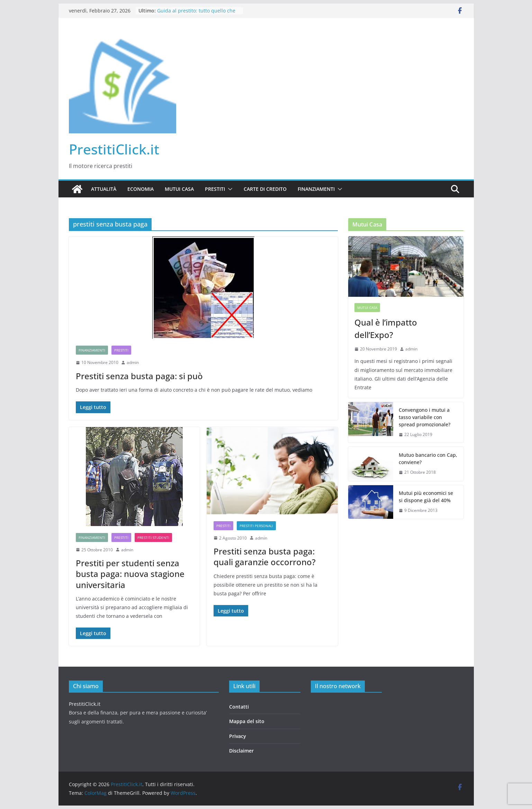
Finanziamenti (316, 189)
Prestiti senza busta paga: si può (139, 376)
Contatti (239, 707)
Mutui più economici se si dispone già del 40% (426, 497)
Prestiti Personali (256, 526)
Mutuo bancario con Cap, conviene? (428, 459)
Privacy (238, 736)
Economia (141, 189)
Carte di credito (265, 189)
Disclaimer (241, 751)
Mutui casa (179, 189)
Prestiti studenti (153, 537)
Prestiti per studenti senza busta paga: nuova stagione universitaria (130, 574)
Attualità (104, 189)
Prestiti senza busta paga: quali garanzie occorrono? (265, 557)
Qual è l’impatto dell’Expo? (386, 328)
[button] (229, 189)
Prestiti (215, 189)
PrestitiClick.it (114, 149)
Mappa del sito (247, 721)
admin (133, 362)
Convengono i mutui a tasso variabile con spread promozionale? (425, 417)
